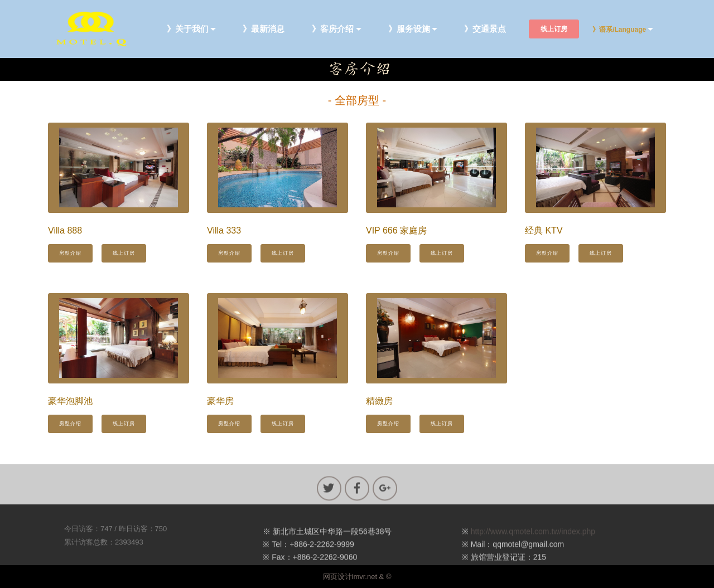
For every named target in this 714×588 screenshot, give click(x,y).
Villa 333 (224, 230)
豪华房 (220, 401)
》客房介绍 (333, 29)
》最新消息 (264, 29)
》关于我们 (188, 29)
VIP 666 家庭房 (396, 230)
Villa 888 (65, 230)
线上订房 (554, 29)
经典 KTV (544, 230)
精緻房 (379, 401)
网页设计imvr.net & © (357, 577)
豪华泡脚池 (70, 401)
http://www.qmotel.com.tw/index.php (533, 540)
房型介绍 (70, 253)
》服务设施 (409, 29)
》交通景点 (485, 29)
